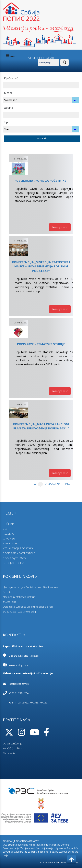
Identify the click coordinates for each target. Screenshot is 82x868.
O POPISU (9, 539)
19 (66, 484)
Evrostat (8, 592)
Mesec (8, 93)
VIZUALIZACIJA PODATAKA (18, 548)
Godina (8, 108)
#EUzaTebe (10, 602)
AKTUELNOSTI (11, 543)
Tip (6, 122)
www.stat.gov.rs (18, 665)
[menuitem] (34, 488)
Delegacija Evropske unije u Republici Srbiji (28, 607)
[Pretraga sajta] (49, 62)
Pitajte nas (43, 54)
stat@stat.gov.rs (19, 684)
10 (61, 484)
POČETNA (9, 524)
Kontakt (56, 54)
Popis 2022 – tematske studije (41, 344)
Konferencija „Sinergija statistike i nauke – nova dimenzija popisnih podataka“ (41, 266)
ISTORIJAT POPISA (13, 563)
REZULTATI (9, 534)
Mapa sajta (9, 753)
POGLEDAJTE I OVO (14, 558)
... (63, 484)
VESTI (6, 529)
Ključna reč (11, 78)
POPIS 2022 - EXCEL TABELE (19, 553)
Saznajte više (60, 227)
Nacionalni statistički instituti (19, 597)
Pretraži (42, 138)
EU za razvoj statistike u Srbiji (20, 612)
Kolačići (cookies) (13, 748)
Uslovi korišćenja (13, 743)
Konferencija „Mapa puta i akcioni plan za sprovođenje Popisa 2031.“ (41, 426)
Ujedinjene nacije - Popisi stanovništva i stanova (31, 587)
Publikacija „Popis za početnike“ (41, 181)
